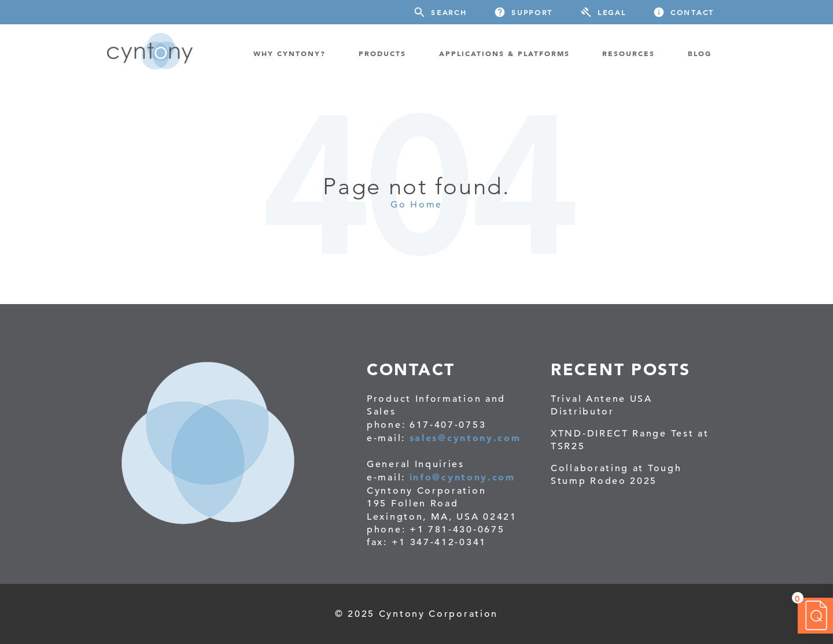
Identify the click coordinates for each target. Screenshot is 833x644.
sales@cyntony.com (465, 438)
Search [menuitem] (449, 12)
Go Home (417, 205)
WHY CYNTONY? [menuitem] (290, 53)
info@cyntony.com (462, 477)
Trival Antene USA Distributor (602, 405)
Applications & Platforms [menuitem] (504, 53)
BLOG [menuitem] (700, 53)
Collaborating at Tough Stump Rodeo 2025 (616, 475)
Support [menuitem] (532, 12)
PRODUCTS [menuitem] (382, 53)
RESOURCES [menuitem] (629, 53)
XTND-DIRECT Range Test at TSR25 (630, 440)
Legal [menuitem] (612, 12)
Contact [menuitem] (692, 12)
